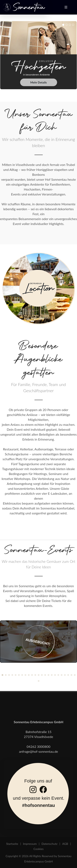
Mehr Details (38, 82)
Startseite (12, 844)
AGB (65, 844)
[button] (2, 675)
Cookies (38, 849)
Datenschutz (49, 844)
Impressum (30, 844)
